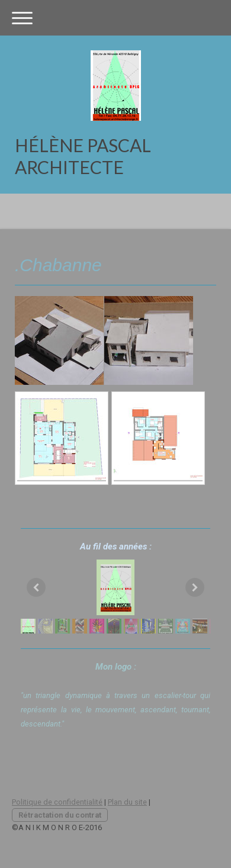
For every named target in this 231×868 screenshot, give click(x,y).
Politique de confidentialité (57, 802)
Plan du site (127, 802)
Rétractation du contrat (60, 815)
